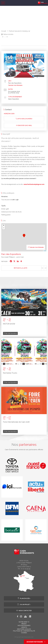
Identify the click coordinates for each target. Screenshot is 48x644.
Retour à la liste (8, 34)
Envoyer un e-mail (24, 125)
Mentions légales (24, 629)
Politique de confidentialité (24, 631)
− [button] (4, 228)
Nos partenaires (24, 626)
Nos (24, 445)
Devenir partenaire (36, 642)
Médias (24, 624)
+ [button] (4, 225)
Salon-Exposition (14, 99)
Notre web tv (24, 622)
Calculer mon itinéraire (15, 85)
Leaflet (45, 251)
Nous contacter (24, 610)
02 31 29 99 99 (26, 569)
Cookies (24, 633)
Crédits (24, 627)
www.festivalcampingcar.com (34, 184)
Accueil (4, 31)
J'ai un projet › (24, 604)
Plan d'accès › (24, 598)
